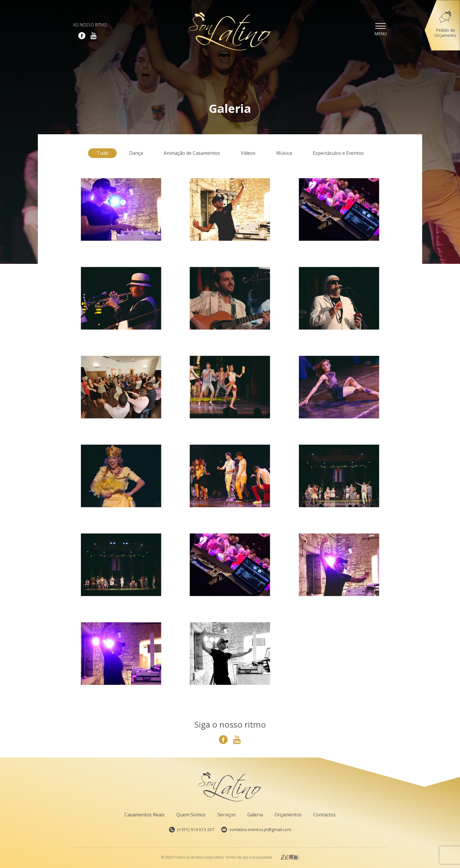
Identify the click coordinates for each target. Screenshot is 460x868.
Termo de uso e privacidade (249, 857)
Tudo (102, 153)
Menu (380, 29)
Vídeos (248, 153)
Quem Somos (191, 815)
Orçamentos (288, 815)
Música (284, 153)
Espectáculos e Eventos (338, 153)
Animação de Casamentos (192, 153)
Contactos (324, 815)
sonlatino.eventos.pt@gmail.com (256, 830)
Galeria (255, 815)
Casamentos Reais (144, 815)
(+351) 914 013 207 (192, 830)
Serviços (226, 815)
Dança (136, 153)
